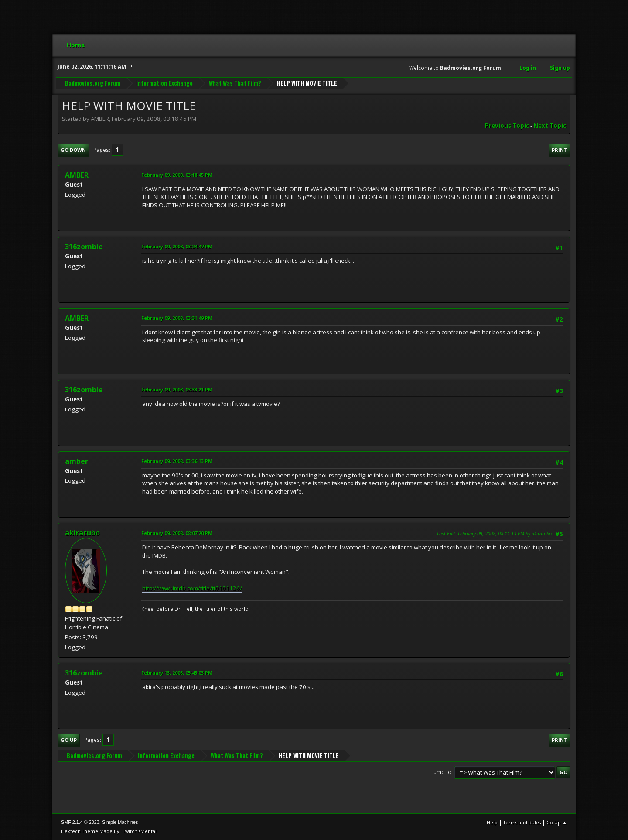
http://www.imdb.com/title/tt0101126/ (192, 588)
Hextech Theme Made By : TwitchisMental (109, 831)
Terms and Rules (522, 822)
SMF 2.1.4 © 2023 (80, 822)
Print (560, 150)
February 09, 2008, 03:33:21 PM (177, 389)
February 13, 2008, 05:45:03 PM (177, 673)
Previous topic (507, 126)
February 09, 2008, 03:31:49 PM (177, 318)
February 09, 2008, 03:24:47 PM (177, 246)
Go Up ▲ (557, 822)
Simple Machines (120, 822)
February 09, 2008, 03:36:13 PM (177, 461)
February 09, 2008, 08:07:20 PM (177, 533)
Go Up (69, 740)
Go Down (73, 150)
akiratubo (82, 533)
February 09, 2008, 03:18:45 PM (177, 175)
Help (492, 822)
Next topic (550, 126)
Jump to (442, 772)
